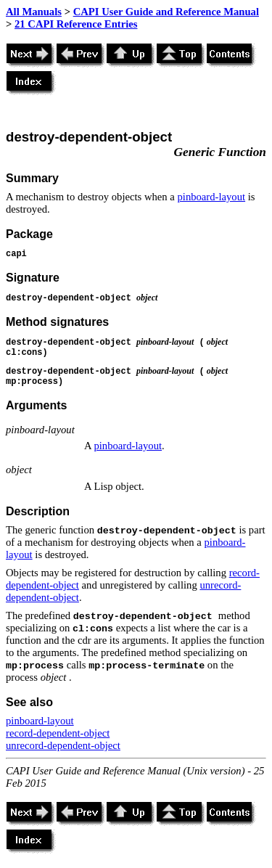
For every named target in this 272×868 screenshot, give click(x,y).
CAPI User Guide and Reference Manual (166, 12)
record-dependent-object (58, 733)
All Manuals (34, 12)
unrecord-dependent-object (63, 745)
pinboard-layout (211, 197)
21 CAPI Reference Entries (76, 24)
